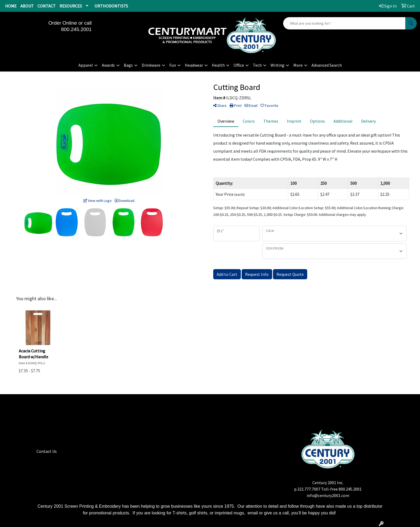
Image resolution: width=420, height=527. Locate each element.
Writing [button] (277, 65)
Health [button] (218, 65)
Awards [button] (108, 65)
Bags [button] (128, 65)
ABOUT (27, 6)
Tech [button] (257, 65)
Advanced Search (327, 65)
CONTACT (47, 6)
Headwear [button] (194, 65)
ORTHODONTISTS (111, 6)
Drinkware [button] (151, 65)
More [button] (298, 65)
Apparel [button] (86, 65)
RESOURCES (71, 6)
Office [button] (239, 65)
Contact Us (47, 451)
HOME (11, 6)
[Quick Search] (344, 23)
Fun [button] (173, 65)
